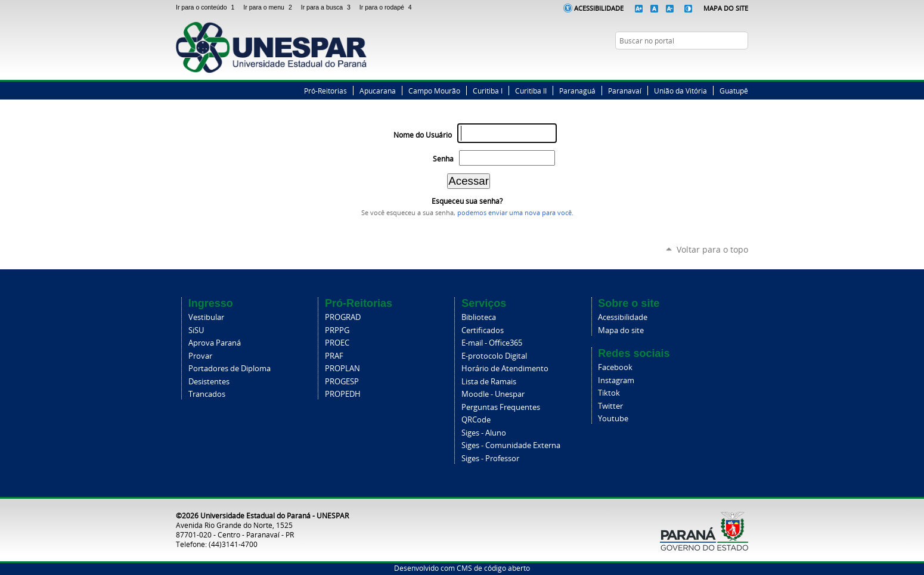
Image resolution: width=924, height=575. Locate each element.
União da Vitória (680, 91)
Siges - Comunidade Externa (511, 445)
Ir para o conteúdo (207, 7)
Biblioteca (479, 317)
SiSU (196, 330)
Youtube (613, 419)
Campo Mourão (434, 91)
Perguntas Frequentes (501, 407)
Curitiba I (488, 91)
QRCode (476, 420)
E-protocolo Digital (494, 356)
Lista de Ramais (489, 382)
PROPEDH (343, 394)
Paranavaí (625, 91)
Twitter (712, 64)
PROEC (337, 343)
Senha (443, 159)
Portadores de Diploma (230, 369)
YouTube (742, 64)
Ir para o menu (269, 7)
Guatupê (734, 91)
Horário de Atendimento (505, 369)
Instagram (727, 64)
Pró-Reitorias (325, 91)
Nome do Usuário (423, 135)
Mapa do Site (726, 8)
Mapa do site (621, 330)
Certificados (483, 330)
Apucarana (378, 91)
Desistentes (209, 382)
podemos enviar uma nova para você (514, 213)
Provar (200, 356)
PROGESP (342, 382)
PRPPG (337, 330)
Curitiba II (531, 91)
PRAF (334, 356)
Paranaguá (577, 91)
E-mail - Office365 (492, 343)
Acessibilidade (599, 8)
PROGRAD (343, 317)
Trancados (207, 394)
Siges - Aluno (484, 433)
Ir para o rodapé (387, 7)
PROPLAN (342, 369)
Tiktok (609, 393)
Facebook (697, 64)
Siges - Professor (490, 459)
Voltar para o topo (712, 249)
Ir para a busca (328, 7)
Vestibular (206, 317)
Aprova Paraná (215, 343)
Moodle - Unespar (493, 394)
